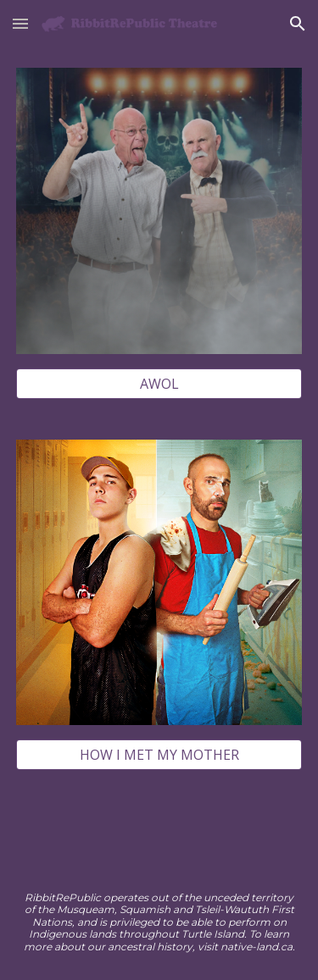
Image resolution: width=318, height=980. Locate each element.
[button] (20, 23)
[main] (159, 922)
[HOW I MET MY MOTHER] (159, 755)
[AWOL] (159, 384)
